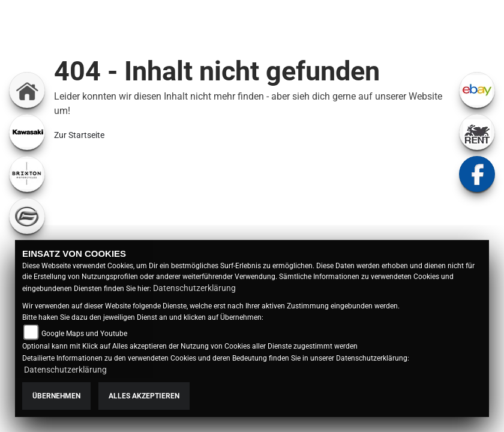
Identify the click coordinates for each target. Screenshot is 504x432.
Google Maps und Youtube (84, 334)
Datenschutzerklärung (194, 288)
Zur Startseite (79, 135)
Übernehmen (56, 396)
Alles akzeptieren (144, 396)
